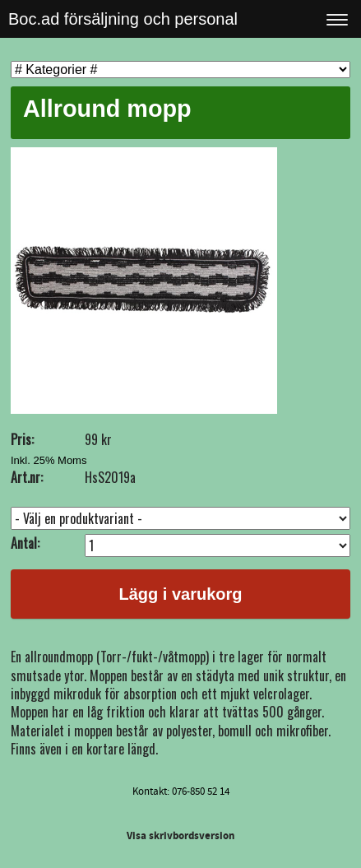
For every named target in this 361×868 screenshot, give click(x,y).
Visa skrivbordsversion (180, 836)
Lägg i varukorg (180, 594)
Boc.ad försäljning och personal (123, 19)
